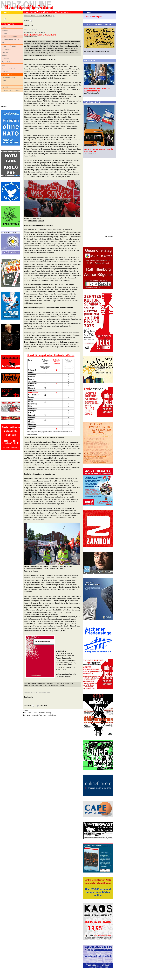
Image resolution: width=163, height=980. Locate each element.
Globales (5, 43)
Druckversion (29, 25)
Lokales (5, 30)
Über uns (6, 84)
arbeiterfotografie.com (36, 221)
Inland (4, 33)
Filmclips (5, 59)
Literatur (5, 71)
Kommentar (6, 49)
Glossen (5, 52)
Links (4, 81)
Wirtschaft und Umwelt (11, 40)
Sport (4, 65)
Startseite (27, 705)
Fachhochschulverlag (64, 676)
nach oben (44, 705)
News (4, 27)
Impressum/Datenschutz (11, 90)
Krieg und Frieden (9, 46)
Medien (5, 56)
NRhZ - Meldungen (93, 16)
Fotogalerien (7, 62)
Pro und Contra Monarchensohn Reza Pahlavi (99, 150)
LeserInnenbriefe (9, 77)
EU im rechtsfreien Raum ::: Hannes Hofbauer (97, 90)
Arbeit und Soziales (10, 37)
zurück (26, 20)
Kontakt (5, 87)
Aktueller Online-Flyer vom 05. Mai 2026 (38, 16)
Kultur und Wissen (9, 68)
